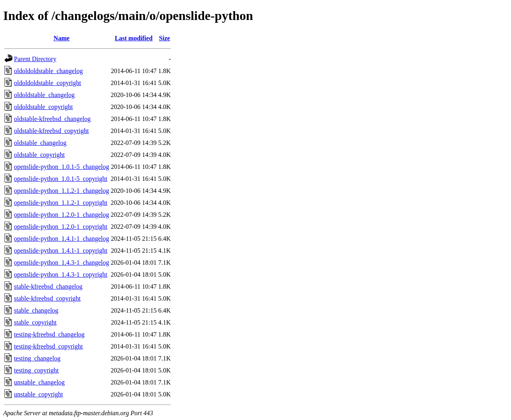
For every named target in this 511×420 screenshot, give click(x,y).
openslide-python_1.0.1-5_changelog (61, 167)
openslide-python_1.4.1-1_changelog (61, 239)
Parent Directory (35, 59)
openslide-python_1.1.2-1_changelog (61, 191)
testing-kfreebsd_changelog (49, 334)
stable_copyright (35, 322)
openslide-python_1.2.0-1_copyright (61, 227)
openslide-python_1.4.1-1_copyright (61, 251)
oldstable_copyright (39, 155)
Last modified (134, 38)
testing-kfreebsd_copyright (48, 346)
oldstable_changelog (40, 143)
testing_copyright (36, 370)
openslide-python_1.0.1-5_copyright (61, 179)
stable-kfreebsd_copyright (47, 298)
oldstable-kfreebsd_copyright (51, 131)
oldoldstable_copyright (44, 107)
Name (61, 38)
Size (164, 38)
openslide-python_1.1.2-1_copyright (61, 203)
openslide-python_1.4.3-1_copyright (61, 274)
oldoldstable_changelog (44, 95)
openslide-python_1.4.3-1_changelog (61, 262)
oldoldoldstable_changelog (48, 71)
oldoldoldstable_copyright (48, 83)
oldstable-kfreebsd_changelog (52, 119)
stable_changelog (36, 310)
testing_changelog (37, 358)
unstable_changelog (39, 382)
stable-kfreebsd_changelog (48, 286)
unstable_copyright (39, 394)
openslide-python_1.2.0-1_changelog (61, 215)
